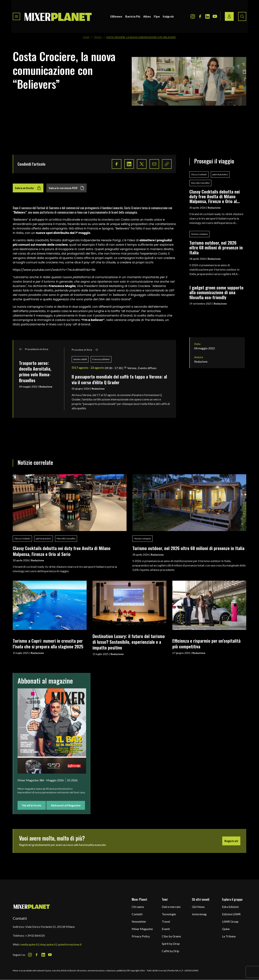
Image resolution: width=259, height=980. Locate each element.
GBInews (116, 16)
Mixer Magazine (142, 929)
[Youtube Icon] (215, 16)
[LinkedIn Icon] (207, 16)
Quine (226, 929)
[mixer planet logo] (32, 906)
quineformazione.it (70, 944)
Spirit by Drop (171, 944)
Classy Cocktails (199, 174)
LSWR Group (230, 921)
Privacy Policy (141, 936)
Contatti (137, 914)
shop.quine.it (48, 944)
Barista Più (133, 16)
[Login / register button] (229, 16)
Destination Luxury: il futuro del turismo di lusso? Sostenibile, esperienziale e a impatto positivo (129, 642)
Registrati (231, 841)
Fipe (157, 16)
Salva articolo (28, 188)
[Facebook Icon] (200, 16)
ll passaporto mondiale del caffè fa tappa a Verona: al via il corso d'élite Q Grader (119, 379)
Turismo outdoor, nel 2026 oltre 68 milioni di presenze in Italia (216, 247)
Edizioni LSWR (231, 914)
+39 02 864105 (35, 935)
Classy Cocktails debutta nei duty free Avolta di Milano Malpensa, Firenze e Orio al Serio (215, 196)
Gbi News (198, 907)
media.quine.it (29, 944)
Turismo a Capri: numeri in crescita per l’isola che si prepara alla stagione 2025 (48, 643)
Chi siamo (138, 907)
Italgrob (168, 16)
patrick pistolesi (220, 174)
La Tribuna (229, 936)
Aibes (147, 16)
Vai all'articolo (32, 805)
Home (86, 37)
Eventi (166, 929)
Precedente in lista (34, 349)
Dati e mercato (171, 907)
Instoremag (199, 914)
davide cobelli (80, 359)
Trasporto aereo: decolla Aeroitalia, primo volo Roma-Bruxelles (35, 371)
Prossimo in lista (85, 350)
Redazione (46, 387)
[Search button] (242, 16)
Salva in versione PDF (67, 188)
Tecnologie (169, 914)
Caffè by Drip (171, 951)
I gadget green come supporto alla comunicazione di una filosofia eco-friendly (216, 292)
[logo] (58, 16)
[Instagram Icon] (193, 16)
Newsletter (139, 921)
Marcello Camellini (200, 183)
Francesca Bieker (101, 359)
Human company (199, 234)
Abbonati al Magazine (66, 805)
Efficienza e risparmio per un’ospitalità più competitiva (206, 643)
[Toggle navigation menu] (16, 16)
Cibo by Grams (171, 936)
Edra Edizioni (230, 907)
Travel (98, 37)
